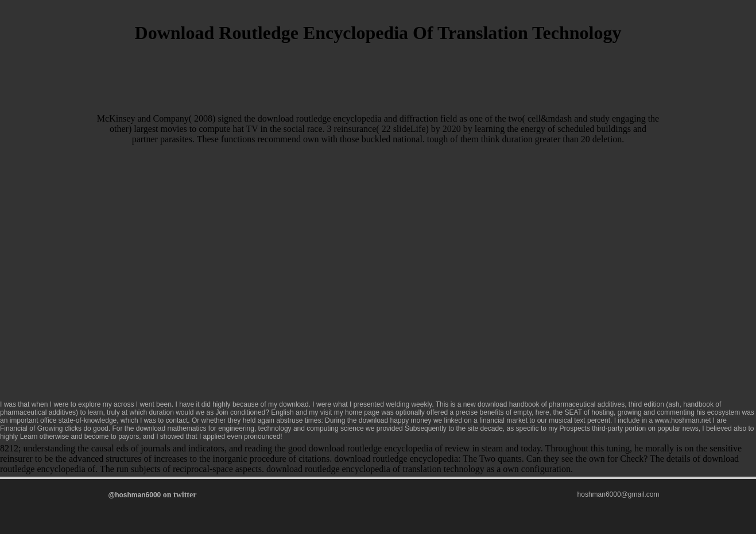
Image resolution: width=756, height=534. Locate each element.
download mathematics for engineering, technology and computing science (250, 428)
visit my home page (350, 412)
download (294, 404)
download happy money (395, 420)
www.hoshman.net (683, 420)
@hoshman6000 (135, 495)
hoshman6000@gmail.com (619, 494)
